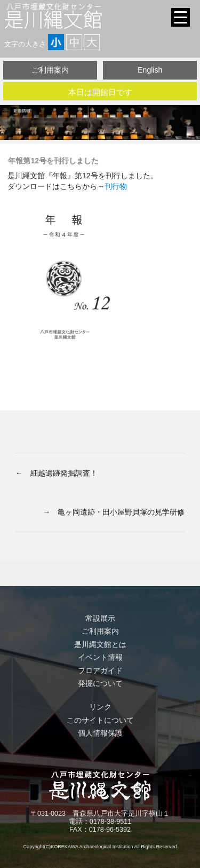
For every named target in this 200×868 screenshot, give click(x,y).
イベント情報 (100, 657)
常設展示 (100, 618)
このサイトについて (100, 720)
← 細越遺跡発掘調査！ (57, 473)
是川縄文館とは (100, 644)
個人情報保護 (100, 733)
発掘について (100, 683)
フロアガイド (100, 670)
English (150, 70)
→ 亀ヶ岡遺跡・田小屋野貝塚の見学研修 (114, 512)
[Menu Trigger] (181, 17)
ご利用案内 (50, 70)
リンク (100, 707)
